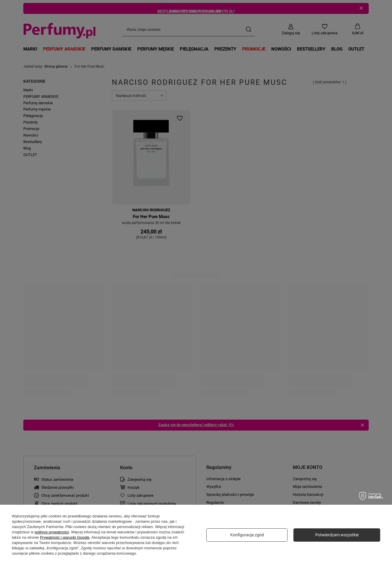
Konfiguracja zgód (247, 535)
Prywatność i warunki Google (65, 537)
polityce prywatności (52, 532)
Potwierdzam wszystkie (337, 535)
